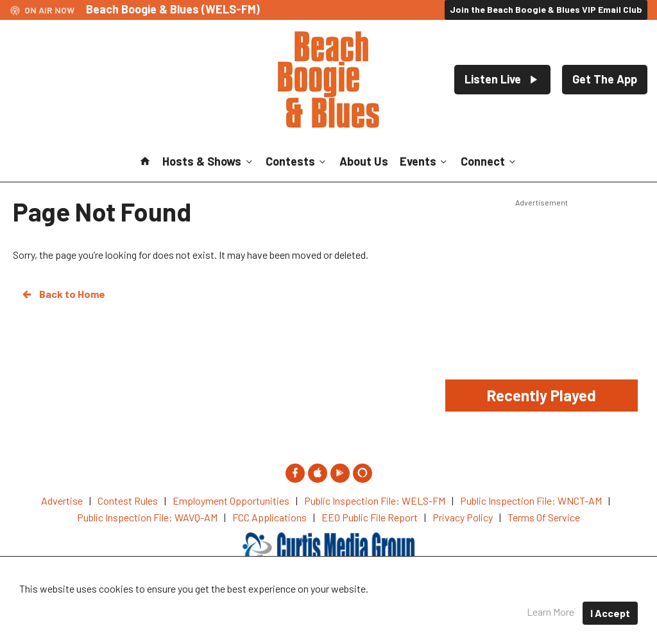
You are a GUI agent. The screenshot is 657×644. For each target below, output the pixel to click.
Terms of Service (466, 605)
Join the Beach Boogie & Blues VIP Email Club (546, 9)
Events (424, 161)
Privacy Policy (380, 605)
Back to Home (63, 294)
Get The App (605, 79)
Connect (489, 161)
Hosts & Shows (208, 161)
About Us (364, 161)
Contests (297, 161)
